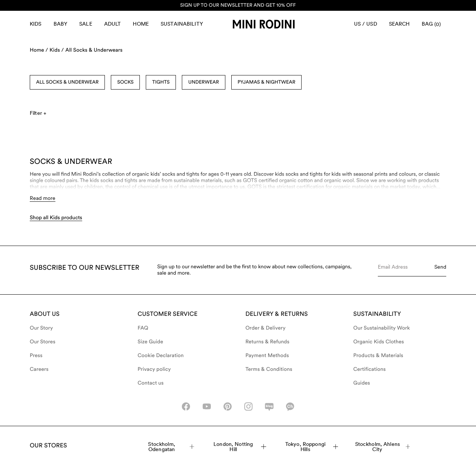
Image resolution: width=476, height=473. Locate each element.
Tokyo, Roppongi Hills (312, 447)
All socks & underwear (67, 82)
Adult (113, 24)
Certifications (369, 369)
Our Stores (43, 342)
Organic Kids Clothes (379, 342)
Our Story (41, 328)
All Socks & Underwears (94, 50)
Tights (161, 82)
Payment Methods (267, 356)
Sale (86, 24)
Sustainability (182, 24)
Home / (39, 50)
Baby (61, 24)
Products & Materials (378, 356)
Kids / (57, 50)
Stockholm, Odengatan (171, 447)
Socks (125, 82)
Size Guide (150, 342)
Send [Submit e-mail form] (440, 267)
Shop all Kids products (56, 218)
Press (36, 356)
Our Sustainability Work (382, 328)
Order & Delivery (266, 328)
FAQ (143, 328)
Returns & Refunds (267, 342)
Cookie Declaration (161, 356)
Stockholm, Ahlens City (383, 447)
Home (141, 24)
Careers (39, 369)
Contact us (151, 383)
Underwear (203, 82)
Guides (362, 383)
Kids (36, 24)
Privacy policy (154, 369)
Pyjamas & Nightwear (266, 82)
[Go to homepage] (264, 24)
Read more (43, 198)
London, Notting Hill (240, 447)
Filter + (38, 113)
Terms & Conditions (269, 369)
